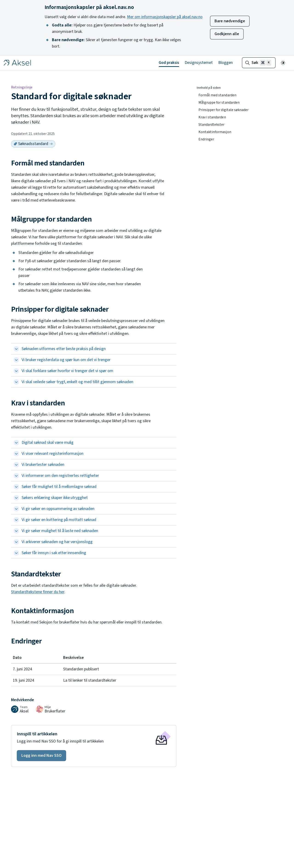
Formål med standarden (217, 95)
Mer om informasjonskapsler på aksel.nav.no (165, 17)
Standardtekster (211, 125)
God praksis (169, 63)
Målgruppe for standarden (219, 102)
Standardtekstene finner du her (38, 592)
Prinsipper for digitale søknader (223, 110)
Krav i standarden (212, 117)
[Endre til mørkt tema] (283, 63)
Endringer (206, 139)
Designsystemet (199, 63)
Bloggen (225, 63)
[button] (41, 756)
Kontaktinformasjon (215, 132)
